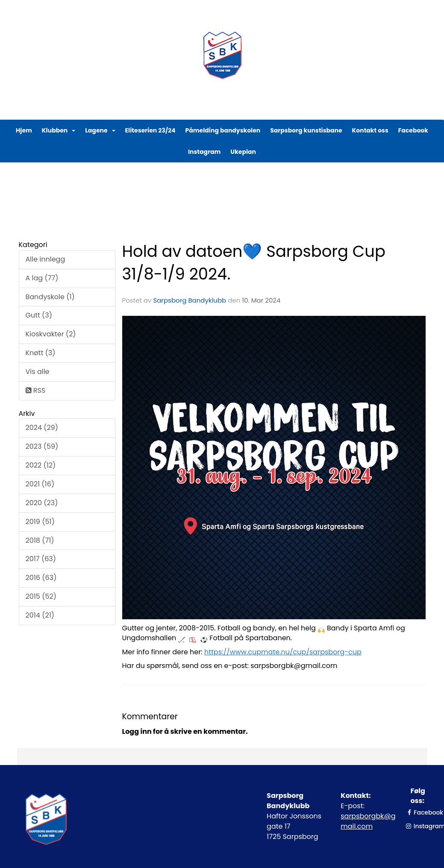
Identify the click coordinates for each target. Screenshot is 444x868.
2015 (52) (41, 596)
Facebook (413, 130)
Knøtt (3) (41, 353)
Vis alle (38, 372)
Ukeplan (243, 152)
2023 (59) (42, 446)
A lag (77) (42, 278)
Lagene (100, 130)
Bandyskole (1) (50, 297)
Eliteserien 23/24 (150, 130)
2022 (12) (41, 465)
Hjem (24, 130)
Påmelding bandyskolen (223, 130)
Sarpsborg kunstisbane (306, 130)
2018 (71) (40, 540)
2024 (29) (42, 428)
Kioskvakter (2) (51, 334)
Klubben (59, 130)
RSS (36, 390)
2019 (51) (40, 522)
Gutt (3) (39, 315)
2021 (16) (40, 484)
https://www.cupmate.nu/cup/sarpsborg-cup (283, 652)
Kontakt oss (370, 130)
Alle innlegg (46, 259)
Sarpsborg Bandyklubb (190, 300)
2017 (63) (41, 559)
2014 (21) (40, 615)
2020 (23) (42, 503)
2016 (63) (41, 578)
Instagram (204, 152)
